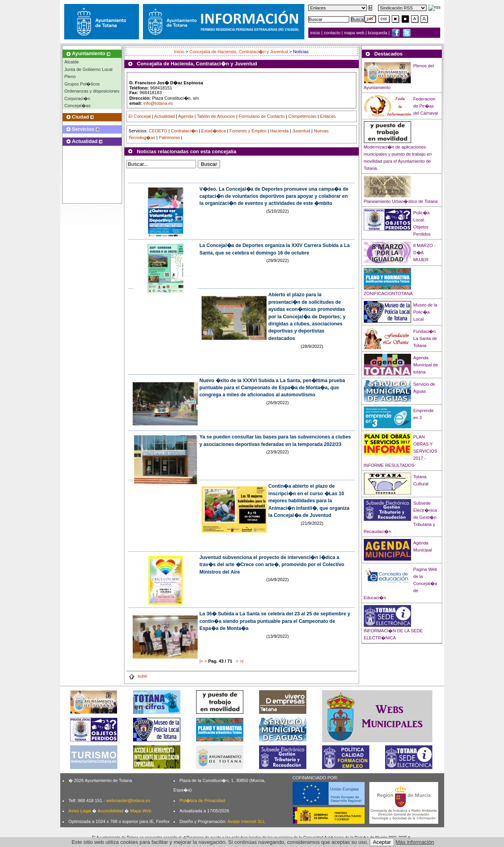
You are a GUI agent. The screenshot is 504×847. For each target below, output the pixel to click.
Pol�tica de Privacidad (202, 801)
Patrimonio (169, 137)
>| (242, 661)
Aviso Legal (80, 811)
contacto (332, 33)
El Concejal (140, 116)
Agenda (186, 116)
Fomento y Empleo (248, 131)
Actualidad (165, 116)
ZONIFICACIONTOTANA (388, 293)
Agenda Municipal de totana (426, 365)
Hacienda (279, 131)
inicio (316, 33)
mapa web (355, 33)
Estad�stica (214, 131)
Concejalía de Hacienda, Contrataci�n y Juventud (239, 52)
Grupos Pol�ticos (82, 84)
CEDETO (158, 131)
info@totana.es (158, 103)
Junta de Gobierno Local (89, 69)
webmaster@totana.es (128, 801)
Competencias (302, 116)
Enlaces (328, 116)
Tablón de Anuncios (216, 116)
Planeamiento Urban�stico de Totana (401, 201)
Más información (415, 842)
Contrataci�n (184, 131)
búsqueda (378, 33)
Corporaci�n (78, 98)
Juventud (301, 131)
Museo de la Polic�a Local (425, 312)
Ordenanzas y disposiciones (92, 91)
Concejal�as (78, 106)
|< (201, 661)
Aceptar (382, 842)
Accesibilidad (110, 811)
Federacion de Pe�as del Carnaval (426, 106)
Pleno (70, 76)
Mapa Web (141, 811)
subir (138, 676)
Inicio (180, 52)
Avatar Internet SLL (246, 821)
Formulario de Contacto (262, 116)
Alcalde (72, 62)
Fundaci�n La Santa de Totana (425, 338)
